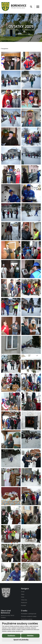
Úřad (23, 597)
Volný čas (24, 600)
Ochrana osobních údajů (29, 616)
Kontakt (24, 605)
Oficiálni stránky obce (19, 7)
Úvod (8, 30)
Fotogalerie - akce (29, 30)
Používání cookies (27, 619)
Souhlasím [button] (11, 636)
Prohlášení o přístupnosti (29, 614)
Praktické (24, 603)
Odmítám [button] (30, 636)
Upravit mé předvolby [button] (21, 640)
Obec (17, 30)
